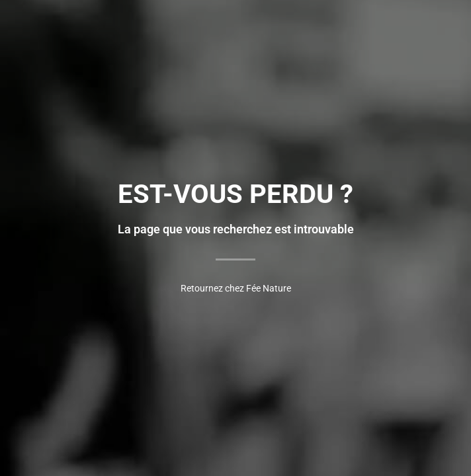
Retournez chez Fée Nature (236, 288)
